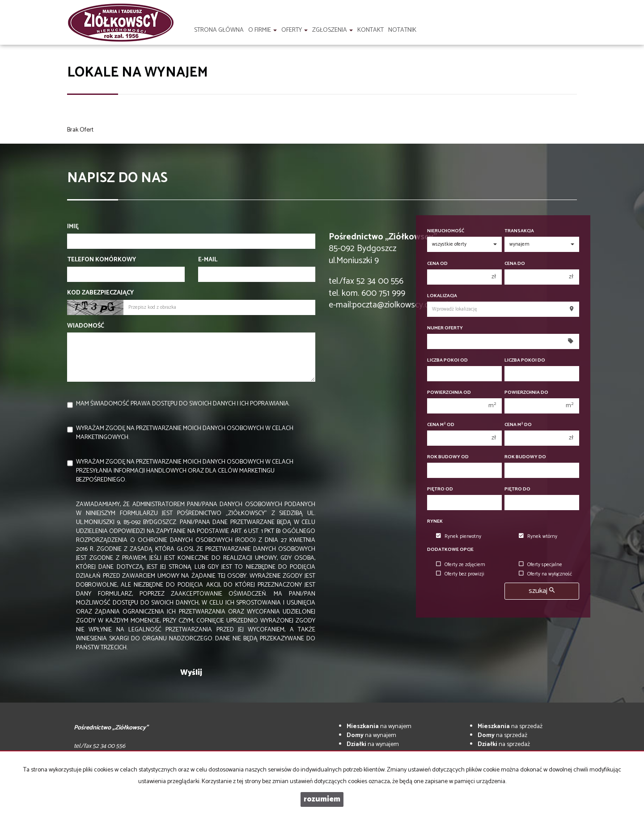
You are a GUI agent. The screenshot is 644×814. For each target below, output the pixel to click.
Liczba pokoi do (525, 360)
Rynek (435, 522)
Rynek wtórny (538, 537)
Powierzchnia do (526, 393)
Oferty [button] (294, 30)
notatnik (402, 30)
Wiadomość (86, 326)
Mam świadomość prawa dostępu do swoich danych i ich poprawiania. (183, 404)
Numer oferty (445, 328)
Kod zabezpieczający (100, 293)
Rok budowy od (448, 457)
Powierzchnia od (449, 393)
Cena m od (441, 425)
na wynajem (379, 727)
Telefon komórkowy (102, 260)
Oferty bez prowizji (460, 574)
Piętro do (517, 489)
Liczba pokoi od (447, 360)
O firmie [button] (263, 30)
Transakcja (519, 231)
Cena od (437, 264)
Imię (73, 227)
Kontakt (371, 30)
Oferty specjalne (540, 565)
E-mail (208, 260)
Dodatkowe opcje (450, 550)
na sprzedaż (510, 727)
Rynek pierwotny (459, 537)
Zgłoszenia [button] (333, 30)
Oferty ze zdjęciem (461, 565)
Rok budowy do (525, 457)
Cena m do (518, 425)
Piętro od (440, 489)
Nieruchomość (446, 231)
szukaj (542, 591)
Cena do (515, 264)
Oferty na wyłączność (545, 574)
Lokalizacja (442, 296)
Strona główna (219, 30)
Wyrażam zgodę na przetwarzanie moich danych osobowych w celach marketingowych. (185, 433)
